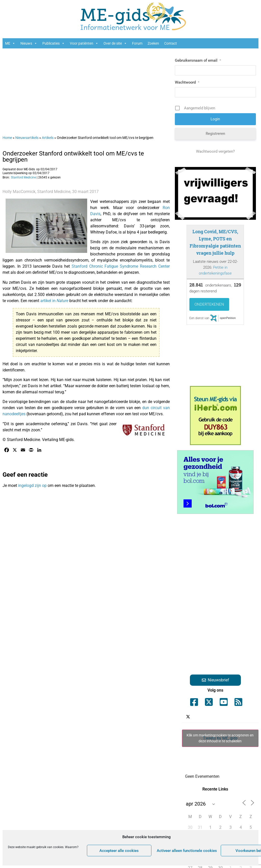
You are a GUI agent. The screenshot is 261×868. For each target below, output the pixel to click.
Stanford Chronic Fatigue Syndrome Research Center (121, 266)
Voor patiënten (84, 43)
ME (10, 43)
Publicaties (54, 43)
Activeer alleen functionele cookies (187, 851)
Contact (171, 43)
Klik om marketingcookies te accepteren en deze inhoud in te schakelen (220, 738)
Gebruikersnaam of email (198, 60)
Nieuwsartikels (27, 138)
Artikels (48, 138)
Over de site (115, 43)
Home (7, 138)
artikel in (55, 301)
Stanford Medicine (23, 177)
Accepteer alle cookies (119, 851)
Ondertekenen (209, 304)
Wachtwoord (187, 82)
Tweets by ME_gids (220, 738)
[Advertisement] (86, 89)
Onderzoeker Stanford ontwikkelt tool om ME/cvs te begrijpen (73, 157)
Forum (137, 43)
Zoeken (153, 43)
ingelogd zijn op (32, 485)
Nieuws (29, 43)
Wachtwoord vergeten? (215, 151)
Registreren (215, 134)
